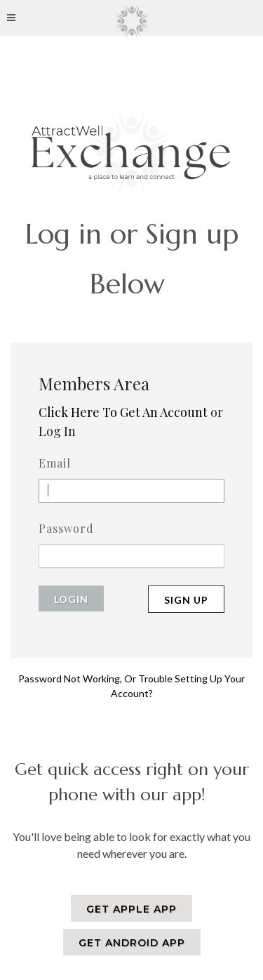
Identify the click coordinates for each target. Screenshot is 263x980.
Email (55, 463)
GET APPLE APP (131, 909)
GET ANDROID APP (132, 943)
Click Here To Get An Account (123, 412)
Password (66, 528)
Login (71, 599)
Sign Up (186, 600)
